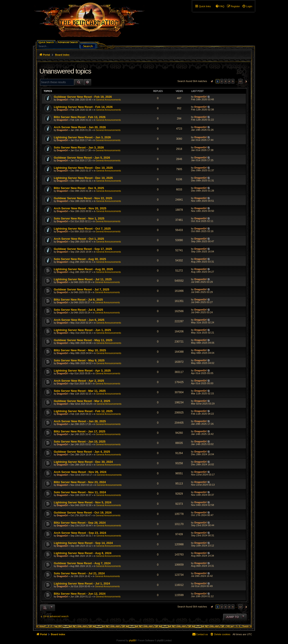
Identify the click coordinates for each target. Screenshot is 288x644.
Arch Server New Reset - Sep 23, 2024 (80, 533)
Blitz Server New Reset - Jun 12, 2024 (80, 594)
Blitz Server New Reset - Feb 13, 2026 (80, 117)
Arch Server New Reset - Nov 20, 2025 (80, 208)
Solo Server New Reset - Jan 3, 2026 (79, 147)
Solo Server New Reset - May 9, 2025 (79, 360)
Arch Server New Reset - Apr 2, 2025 (79, 381)
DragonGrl (62, 100)
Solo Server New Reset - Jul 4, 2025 (78, 310)
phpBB (132, 641)
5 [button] (233, 81)
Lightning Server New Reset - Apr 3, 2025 (82, 371)
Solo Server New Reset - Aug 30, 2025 (80, 259)
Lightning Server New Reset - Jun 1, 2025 (82, 330)
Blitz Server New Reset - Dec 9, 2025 (79, 188)
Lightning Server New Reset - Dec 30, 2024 (83, 462)
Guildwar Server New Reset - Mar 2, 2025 (82, 401)
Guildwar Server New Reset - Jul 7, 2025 (81, 289)
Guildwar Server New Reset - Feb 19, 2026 (83, 97)
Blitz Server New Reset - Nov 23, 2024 (80, 482)
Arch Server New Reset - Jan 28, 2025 (80, 421)
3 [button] (225, 81)
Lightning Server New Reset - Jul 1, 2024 (82, 583)
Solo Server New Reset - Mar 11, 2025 (80, 391)
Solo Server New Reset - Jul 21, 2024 (79, 573)
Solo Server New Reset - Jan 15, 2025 (80, 442)
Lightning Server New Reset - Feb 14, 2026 (83, 107)
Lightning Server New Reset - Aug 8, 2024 (83, 553)
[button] (211, 81)
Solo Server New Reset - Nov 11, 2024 (80, 492)
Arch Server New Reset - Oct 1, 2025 (79, 239)
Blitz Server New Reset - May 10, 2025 (80, 350)
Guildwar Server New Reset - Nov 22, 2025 (83, 198)
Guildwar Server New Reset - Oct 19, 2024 (83, 513)
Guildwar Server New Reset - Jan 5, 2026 (82, 158)
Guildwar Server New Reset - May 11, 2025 (83, 340)
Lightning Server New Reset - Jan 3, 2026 (82, 137)
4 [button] (229, 81)
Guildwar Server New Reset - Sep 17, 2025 (83, 249)
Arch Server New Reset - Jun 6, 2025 (79, 320)
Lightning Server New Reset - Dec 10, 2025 (83, 168)
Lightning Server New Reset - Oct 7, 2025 (82, 229)
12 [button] (240, 81)
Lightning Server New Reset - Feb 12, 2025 (83, 411)
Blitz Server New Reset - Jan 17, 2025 (80, 431)
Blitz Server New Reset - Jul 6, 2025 (78, 300)
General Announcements (108, 100)
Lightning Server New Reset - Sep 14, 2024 (83, 543)
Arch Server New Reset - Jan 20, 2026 (80, 127)
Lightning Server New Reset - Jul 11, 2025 (83, 279)
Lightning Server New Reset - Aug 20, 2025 (83, 269)
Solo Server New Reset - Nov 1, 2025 (79, 218)
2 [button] (222, 81)
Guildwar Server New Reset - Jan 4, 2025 (82, 452)
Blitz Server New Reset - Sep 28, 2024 (80, 523)
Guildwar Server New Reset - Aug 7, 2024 (82, 563)
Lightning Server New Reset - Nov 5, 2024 (83, 502)
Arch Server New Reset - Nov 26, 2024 (80, 472)
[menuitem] (247, 6)
